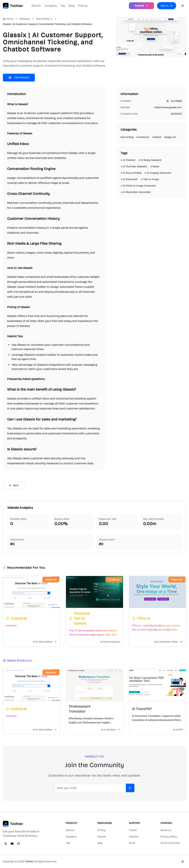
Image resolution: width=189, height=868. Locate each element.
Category (51, 6)
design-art (170, 137)
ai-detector (143, 137)
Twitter (133, 830)
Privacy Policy (169, 837)
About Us (166, 830)
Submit (102, 837)
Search (36, 6)
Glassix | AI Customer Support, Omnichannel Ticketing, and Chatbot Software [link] (47, 24)
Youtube (134, 837)
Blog (71, 6)
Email (132, 843)
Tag (63, 6)
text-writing (43, 19)
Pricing (83, 6)
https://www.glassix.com (168, 107)
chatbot (157, 137)
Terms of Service (170, 843)
